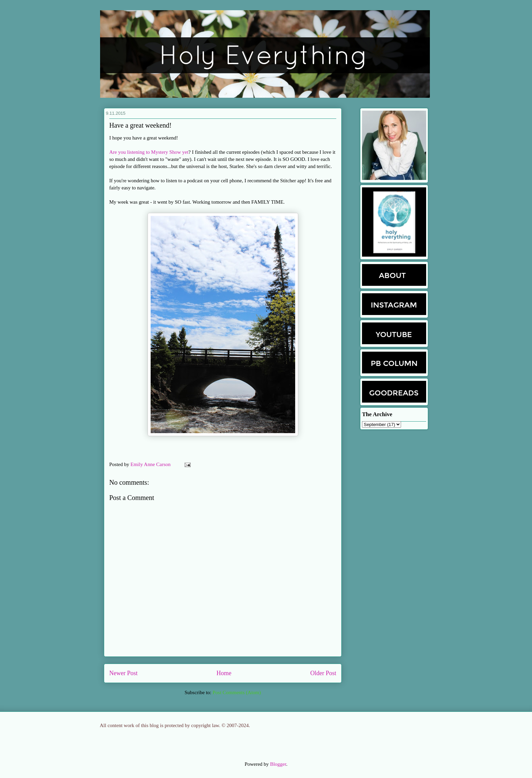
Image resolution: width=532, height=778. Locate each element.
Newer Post (123, 673)
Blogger (278, 764)
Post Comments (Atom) (237, 692)
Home (224, 673)
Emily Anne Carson (151, 464)
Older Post (324, 673)
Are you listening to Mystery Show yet (149, 152)
